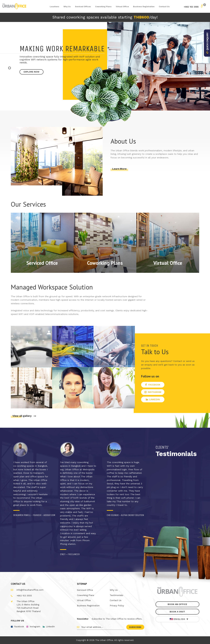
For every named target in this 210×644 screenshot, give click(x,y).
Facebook (19, 627)
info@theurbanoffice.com (30, 590)
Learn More (119, 169)
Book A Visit (177, 612)
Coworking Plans (86, 595)
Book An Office (177, 604)
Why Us (114, 590)
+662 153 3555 (191, 7)
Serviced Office (85, 590)
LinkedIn (50, 627)
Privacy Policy (117, 606)
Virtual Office (84, 600)
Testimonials (116, 595)
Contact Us (116, 600)
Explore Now (31, 72)
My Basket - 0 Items (202, 6)
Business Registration (88, 606)
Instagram (35, 627)
